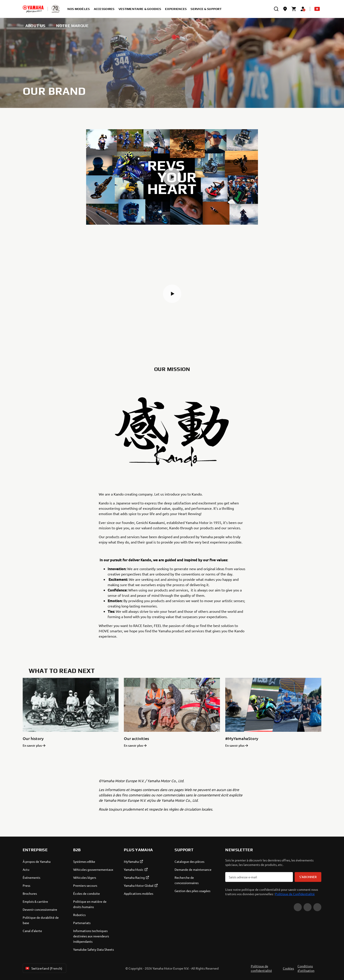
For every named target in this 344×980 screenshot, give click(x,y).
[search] (276, 9)
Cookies (288, 968)
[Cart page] (294, 9)
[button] (172, 177)
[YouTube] (298, 907)
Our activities (136, 738)
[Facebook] (308, 907)
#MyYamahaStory (242, 738)
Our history (33, 738)
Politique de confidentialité (261, 968)
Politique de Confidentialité (295, 894)
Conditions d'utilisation (306, 968)
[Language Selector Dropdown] (317, 9)
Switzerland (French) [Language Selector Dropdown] (44, 968)
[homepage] (33, 9)
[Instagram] (317, 907)
